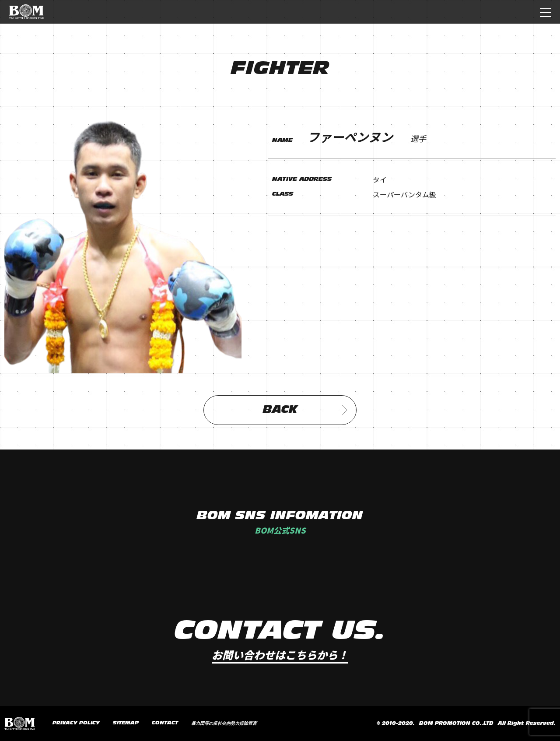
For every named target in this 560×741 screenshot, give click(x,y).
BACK (305, 410)
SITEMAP (126, 723)
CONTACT (165, 723)
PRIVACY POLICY (76, 723)
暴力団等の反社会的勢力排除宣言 (224, 723)
